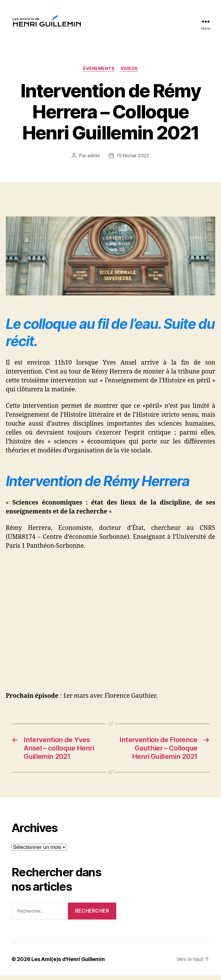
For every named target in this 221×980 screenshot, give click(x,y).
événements (99, 73)
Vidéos (129, 73)
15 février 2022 (133, 160)
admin (94, 160)
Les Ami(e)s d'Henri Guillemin (68, 964)
